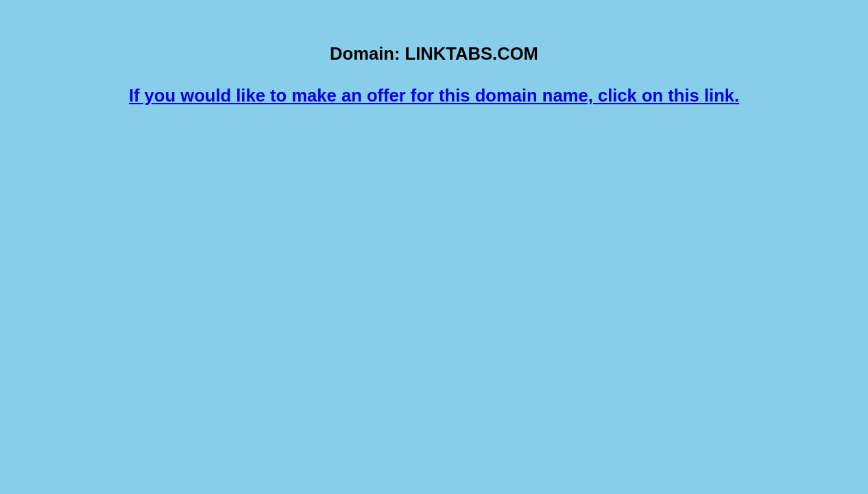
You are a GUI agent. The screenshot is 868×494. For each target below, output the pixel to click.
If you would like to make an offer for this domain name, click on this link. (434, 95)
